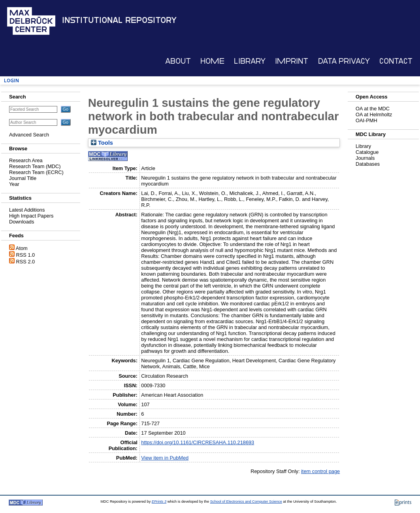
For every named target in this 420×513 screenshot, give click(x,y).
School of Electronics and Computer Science (246, 502)
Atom (22, 248)
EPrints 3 (159, 502)
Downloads (22, 222)
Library (250, 61)
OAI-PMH (366, 120)
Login (11, 80)
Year (14, 184)
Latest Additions (27, 210)
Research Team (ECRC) (36, 172)
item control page (320, 471)
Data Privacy (344, 61)
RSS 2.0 (26, 262)
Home (212, 61)
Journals (365, 158)
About (178, 61)
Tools (102, 143)
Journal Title (23, 178)
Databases (368, 164)
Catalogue (367, 152)
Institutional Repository (119, 20)
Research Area (26, 160)
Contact (396, 61)
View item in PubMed (165, 458)
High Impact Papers (31, 216)
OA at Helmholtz (374, 115)
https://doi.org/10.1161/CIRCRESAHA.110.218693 (198, 442)
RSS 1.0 (26, 255)
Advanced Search (29, 135)
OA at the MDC (373, 109)
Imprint (292, 61)
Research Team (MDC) (35, 166)
